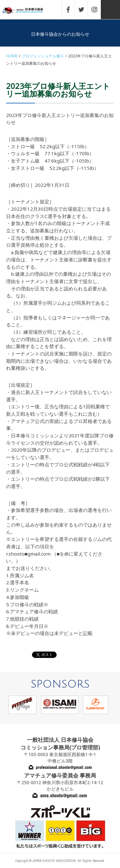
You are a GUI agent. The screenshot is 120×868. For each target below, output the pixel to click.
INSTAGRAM (98, 10)
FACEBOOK (71, 10)
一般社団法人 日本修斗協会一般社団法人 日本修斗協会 (27, 11)
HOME (12, 56)
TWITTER (84, 10)
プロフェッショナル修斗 (43, 56)
